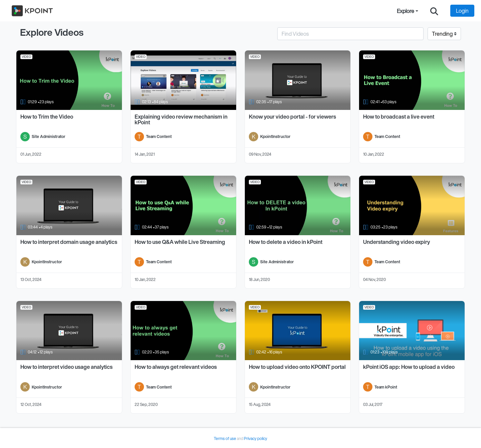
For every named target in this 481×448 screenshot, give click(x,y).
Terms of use (225, 438)
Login (462, 11)
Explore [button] (406, 11)
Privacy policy (256, 438)
